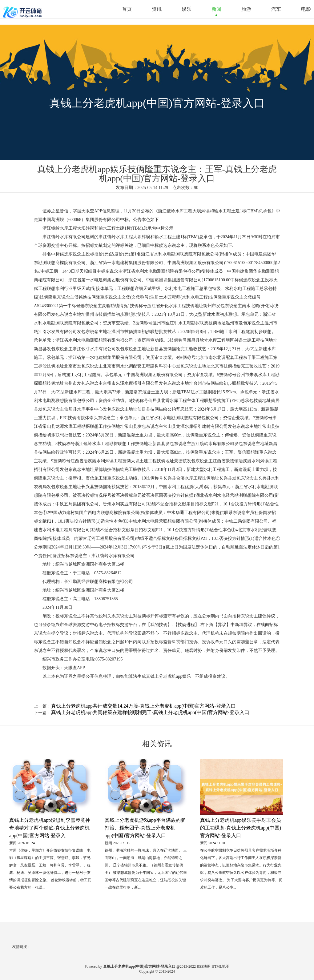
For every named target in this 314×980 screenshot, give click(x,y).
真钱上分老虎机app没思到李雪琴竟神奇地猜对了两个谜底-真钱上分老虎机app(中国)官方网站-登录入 (50, 828)
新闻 (216, 9)
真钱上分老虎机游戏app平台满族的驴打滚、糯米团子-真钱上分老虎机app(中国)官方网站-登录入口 (145, 828)
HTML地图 (220, 966)
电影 (306, 9)
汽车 (276, 9)
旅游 (246, 9)
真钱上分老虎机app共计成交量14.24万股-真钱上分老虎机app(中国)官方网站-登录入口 (143, 706)
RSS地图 (204, 966)
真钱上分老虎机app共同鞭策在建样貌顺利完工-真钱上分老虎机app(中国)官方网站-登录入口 (150, 712)
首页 (127, 9)
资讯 (157, 9)
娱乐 (187, 9)
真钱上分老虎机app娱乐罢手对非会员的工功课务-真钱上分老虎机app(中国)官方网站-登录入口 (241, 828)
